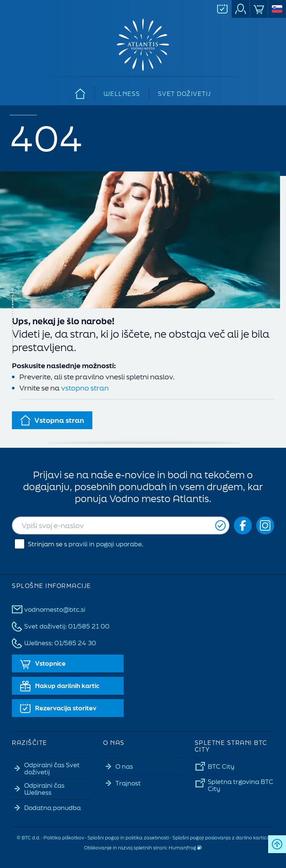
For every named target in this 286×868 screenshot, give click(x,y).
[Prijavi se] (220, 526)
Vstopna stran (52, 420)
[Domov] (81, 94)
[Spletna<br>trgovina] (259, 9)
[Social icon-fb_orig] (243, 525)
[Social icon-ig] (265, 525)
